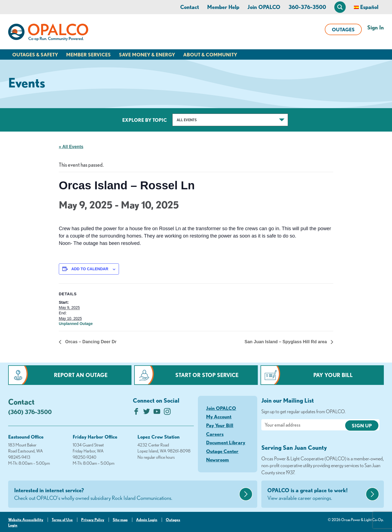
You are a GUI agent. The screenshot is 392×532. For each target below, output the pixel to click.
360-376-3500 (307, 7)
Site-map (120, 520)
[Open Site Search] (340, 7)
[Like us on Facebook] (136, 413)
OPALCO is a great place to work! (316, 494)
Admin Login (147, 520)
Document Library (226, 442)
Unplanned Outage (76, 324)
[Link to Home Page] (48, 33)
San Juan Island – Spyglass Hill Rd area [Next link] (286, 342)
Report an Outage (81, 375)
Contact (190, 7)
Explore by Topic (145, 120)
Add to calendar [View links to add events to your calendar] (90, 269)
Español (369, 7)
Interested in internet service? (126, 494)
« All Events (71, 147)
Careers (215, 434)
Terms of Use (62, 520)
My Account (219, 417)
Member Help (223, 7)
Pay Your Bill (333, 375)
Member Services (88, 54)
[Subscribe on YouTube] (157, 413)
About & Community (210, 54)
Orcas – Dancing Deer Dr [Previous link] (90, 342)
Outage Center (222, 451)
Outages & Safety (35, 54)
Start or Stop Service (207, 375)
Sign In (376, 27)
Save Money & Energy (147, 54)
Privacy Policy (93, 520)
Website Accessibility (26, 520)
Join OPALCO (264, 7)
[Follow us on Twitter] (147, 413)
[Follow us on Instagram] (167, 413)
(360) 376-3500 (30, 412)
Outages (343, 29)
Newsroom (218, 460)
